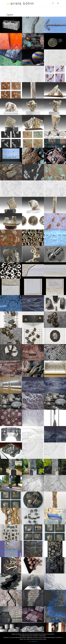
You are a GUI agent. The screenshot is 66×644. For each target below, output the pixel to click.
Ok (29, 641)
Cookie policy (34, 641)
